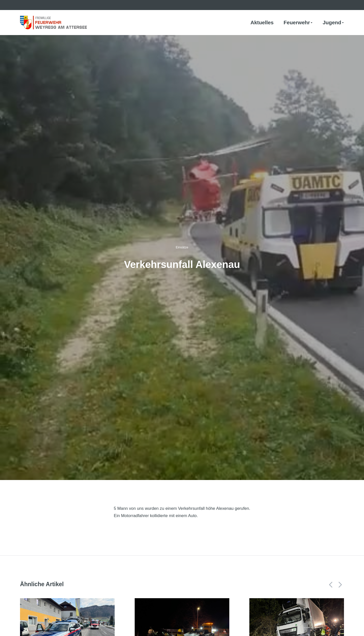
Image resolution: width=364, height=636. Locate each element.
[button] (331, 585)
